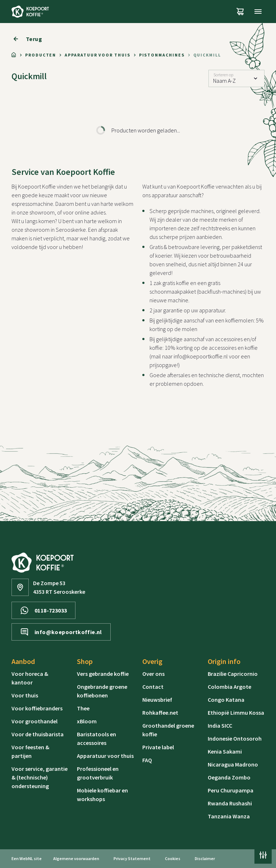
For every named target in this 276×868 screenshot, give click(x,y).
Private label (158, 747)
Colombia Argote (229, 687)
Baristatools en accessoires (96, 738)
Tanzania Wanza (229, 816)
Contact (153, 687)
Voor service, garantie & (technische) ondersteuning (40, 777)
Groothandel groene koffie (168, 730)
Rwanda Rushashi (230, 803)
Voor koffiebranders (37, 708)
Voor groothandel (34, 721)
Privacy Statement (132, 858)
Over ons (153, 674)
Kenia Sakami (225, 751)
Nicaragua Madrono (233, 764)
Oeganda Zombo (229, 777)
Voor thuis (25, 695)
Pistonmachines (162, 55)
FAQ (147, 760)
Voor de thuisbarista (38, 734)
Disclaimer (205, 858)
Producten (41, 55)
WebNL (26, 858)
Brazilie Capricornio (233, 674)
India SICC (220, 725)
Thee (83, 708)
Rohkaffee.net (160, 713)
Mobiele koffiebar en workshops (102, 795)
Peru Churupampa (231, 790)
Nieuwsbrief (157, 700)
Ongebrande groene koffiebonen (102, 691)
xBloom (87, 721)
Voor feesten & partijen (30, 751)
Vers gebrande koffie (103, 674)
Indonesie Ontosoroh (235, 738)
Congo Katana (226, 700)
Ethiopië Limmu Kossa (236, 713)
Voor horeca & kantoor (30, 678)
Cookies (173, 858)
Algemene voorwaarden (76, 858)
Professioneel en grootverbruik (98, 773)
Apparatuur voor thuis (97, 55)
